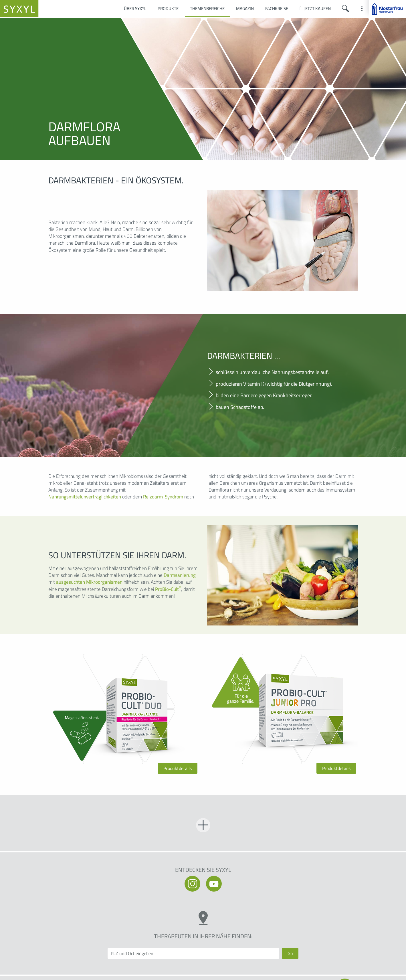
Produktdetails (178, 768)
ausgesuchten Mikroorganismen (89, 582)
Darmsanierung (180, 575)
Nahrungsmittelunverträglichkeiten (85, 497)
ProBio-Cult (168, 589)
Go (290, 953)
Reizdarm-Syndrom (163, 497)
